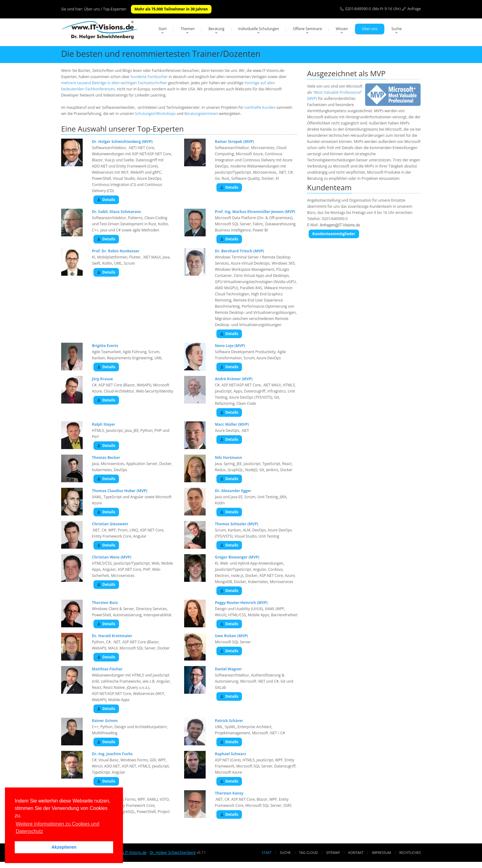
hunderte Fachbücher (149, 77)
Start (163, 29)
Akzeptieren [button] (64, 847)
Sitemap (333, 852)
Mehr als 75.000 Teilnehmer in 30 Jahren (171, 9)
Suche (397, 29)
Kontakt (356, 852)
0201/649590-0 (358, 9)
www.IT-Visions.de (131, 852)
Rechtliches (410, 852)
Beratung (216, 29)
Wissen (342, 29)
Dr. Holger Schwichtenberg (173, 852)
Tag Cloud (308, 852)
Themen (188, 29)
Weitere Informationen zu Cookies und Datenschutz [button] (57, 828)
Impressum (381, 852)
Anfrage (414, 9)
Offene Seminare (308, 29)
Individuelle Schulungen (259, 29)
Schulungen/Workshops (155, 114)
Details (106, 200)
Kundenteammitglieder (334, 234)
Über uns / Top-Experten (105, 9)
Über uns (370, 29)
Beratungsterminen (201, 114)
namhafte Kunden (260, 107)
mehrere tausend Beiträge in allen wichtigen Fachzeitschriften (114, 83)
